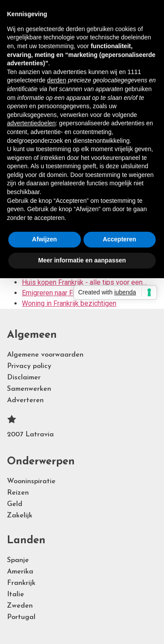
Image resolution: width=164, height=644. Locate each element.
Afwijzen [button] (44, 239)
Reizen (18, 493)
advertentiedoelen (31, 123)
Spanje (18, 560)
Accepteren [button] (119, 239)
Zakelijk (20, 516)
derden (57, 80)
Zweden (20, 606)
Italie (16, 594)
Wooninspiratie (31, 481)
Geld (15, 504)
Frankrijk (21, 583)
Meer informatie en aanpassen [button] (82, 260)
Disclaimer (24, 378)
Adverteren (25, 400)
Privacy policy (29, 366)
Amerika (20, 572)
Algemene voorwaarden (45, 355)
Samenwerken (29, 389)
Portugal (21, 617)
